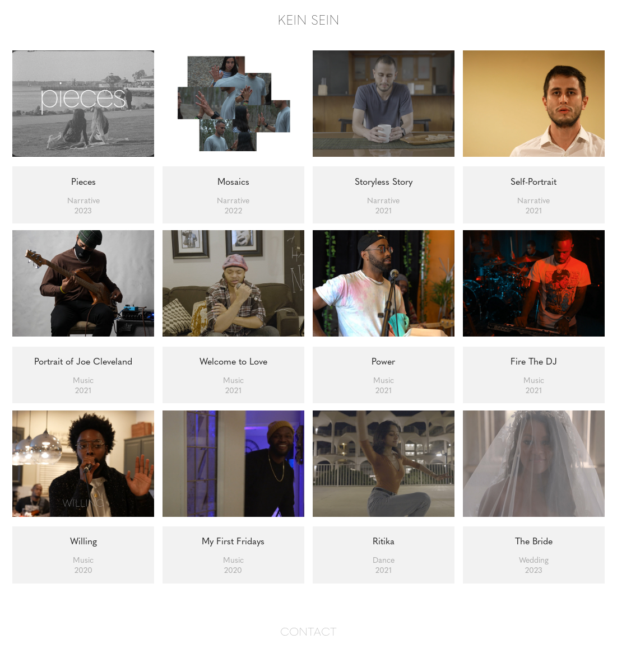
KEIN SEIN (308, 19)
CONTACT (308, 631)
